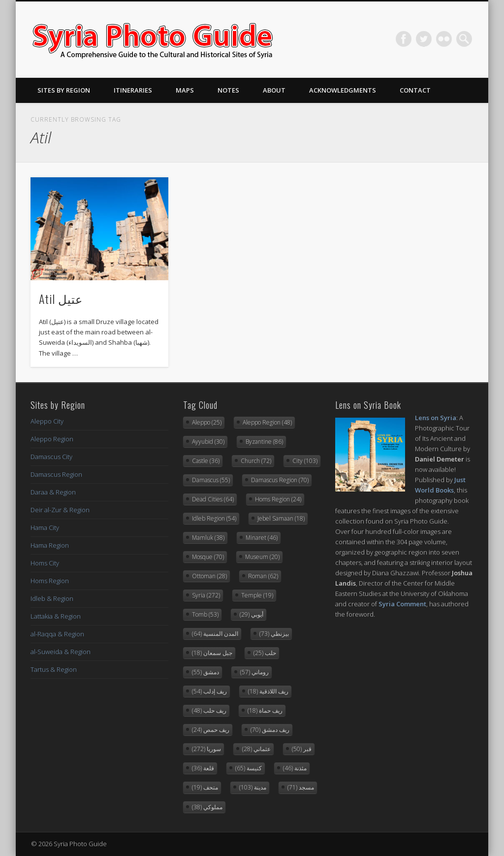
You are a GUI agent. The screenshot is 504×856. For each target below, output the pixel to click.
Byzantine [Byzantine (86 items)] (264, 442)
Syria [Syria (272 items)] (206, 595)
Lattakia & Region (56, 616)
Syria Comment (402, 604)
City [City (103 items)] (305, 461)
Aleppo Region (52, 439)
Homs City (45, 563)
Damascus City (51, 457)
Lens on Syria (436, 418)
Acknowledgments (343, 90)
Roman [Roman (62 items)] (263, 576)
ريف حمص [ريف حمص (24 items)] (211, 730)
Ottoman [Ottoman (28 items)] (209, 576)
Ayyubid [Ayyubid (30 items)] (208, 442)
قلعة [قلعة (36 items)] (203, 768)
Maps (185, 90)
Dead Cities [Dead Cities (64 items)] (213, 499)
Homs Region (50, 581)
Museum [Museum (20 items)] (262, 557)
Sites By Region (64, 90)
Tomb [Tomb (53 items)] (205, 614)
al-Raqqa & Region (57, 634)
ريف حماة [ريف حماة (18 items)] (265, 710)
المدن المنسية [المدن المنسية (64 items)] (215, 634)
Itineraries (133, 90)
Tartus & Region (54, 669)
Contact (415, 90)
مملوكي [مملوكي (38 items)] (207, 807)
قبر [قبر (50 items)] (302, 749)
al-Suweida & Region (61, 652)
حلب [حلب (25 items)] (265, 653)
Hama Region (50, 545)
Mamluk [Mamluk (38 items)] (208, 538)
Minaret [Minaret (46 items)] (262, 538)
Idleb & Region (52, 598)
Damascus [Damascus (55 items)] (211, 480)
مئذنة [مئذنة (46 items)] (295, 768)
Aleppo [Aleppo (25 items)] (207, 422)
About (274, 90)
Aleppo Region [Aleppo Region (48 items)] (267, 422)
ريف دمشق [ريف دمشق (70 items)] (270, 730)
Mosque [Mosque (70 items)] (208, 557)
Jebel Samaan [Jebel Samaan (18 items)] (281, 518)
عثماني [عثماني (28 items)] (256, 749)
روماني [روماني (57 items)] (254, 672)
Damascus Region (56, 474)
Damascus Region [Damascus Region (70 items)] (280, 480)
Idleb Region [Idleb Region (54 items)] (214, 518)
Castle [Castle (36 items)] (206, 461)
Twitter (424, 39)
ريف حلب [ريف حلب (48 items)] (209, 710)
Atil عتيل (61, 298)
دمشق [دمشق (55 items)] (205, 672)
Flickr (444, 39)
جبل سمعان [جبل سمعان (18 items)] (212, 653)
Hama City (45, 527)
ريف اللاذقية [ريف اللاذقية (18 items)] (268, 691)
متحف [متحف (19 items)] (205, 787)
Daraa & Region (53, 492)
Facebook (404, 39)
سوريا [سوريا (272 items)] (206, 749)
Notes (228, 90)
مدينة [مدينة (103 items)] (253, 787)
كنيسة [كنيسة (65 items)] (249, 768)
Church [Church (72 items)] (256, 461)
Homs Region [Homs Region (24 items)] (278, 499)
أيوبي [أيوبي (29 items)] (252, 614)
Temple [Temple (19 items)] (257, 595)
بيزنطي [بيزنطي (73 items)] (274, 634)
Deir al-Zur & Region (60, 510)
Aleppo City (47, 421)
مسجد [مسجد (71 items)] (301, 787)
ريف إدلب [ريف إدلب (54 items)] (209, 691)
